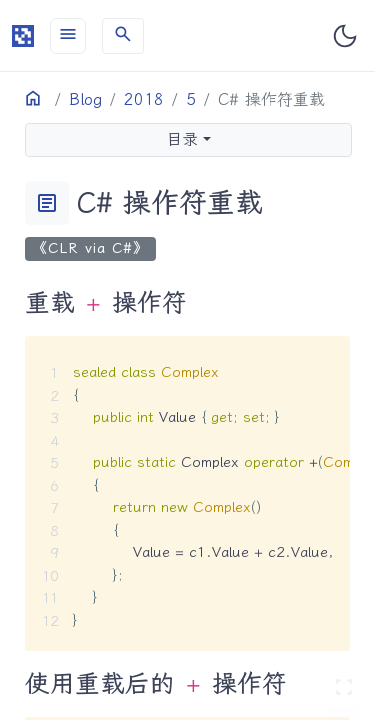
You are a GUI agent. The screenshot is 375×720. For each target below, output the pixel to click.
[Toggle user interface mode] (345, 36)
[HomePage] (23, 35)
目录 (182, 139)
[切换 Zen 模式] (344, 689)
